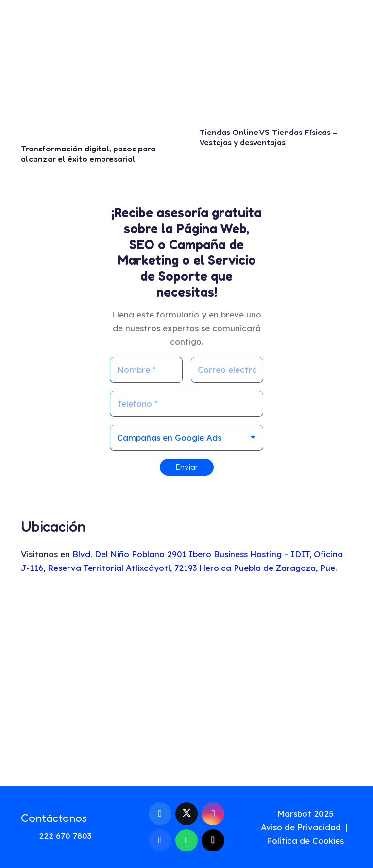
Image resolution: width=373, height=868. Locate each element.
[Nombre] (146, 370)
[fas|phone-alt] (30, 836)
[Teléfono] (186, 404)
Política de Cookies (305, 841)
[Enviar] (187, 467)
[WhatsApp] (187, 841)
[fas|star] (344, 839)
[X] (187, 814)
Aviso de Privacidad (301, 827)
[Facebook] (160, 814)
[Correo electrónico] (227, 370)
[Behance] (160, 841)
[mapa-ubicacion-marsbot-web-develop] (186, 682)
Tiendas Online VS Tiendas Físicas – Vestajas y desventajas (268, 137)
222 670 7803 (65, 836)
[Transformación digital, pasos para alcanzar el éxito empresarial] (98, 80)
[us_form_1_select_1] (186, 438)
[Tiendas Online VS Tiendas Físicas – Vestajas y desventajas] (276, 72)
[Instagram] (213, 814)
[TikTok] (213, 841)
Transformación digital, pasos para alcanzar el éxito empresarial (88, 153)
